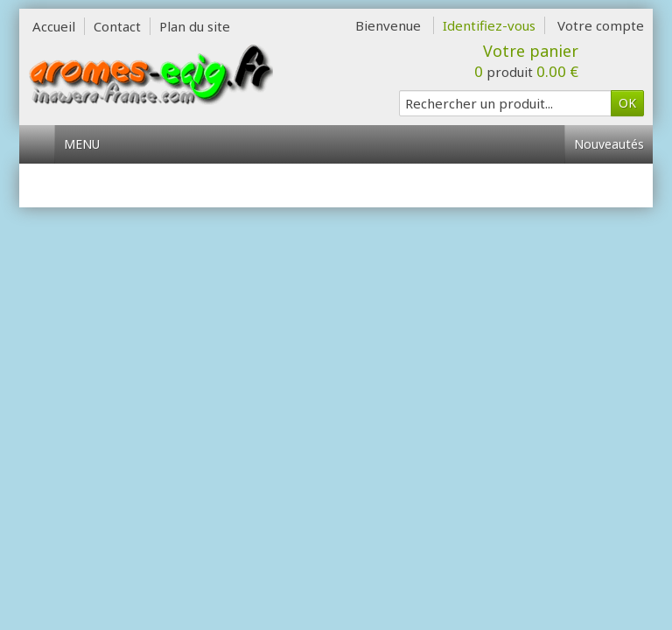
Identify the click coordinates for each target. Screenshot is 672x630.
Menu (88, 144)
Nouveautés (609, 144)
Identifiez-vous (489, 25)
